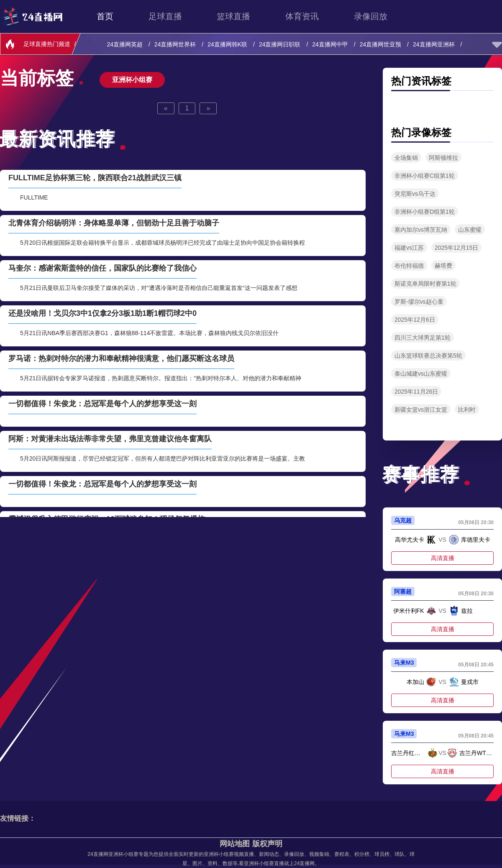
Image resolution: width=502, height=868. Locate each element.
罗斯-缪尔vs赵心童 (419, 302)
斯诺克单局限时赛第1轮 (425, 284)
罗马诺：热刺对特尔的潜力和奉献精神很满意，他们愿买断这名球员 (121, 358)
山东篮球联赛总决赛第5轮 (428, 356)
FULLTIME (34, 197)
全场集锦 (406, 158)
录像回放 (371, 16)
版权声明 (267, 844)
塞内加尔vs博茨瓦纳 (421, 230)
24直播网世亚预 (381, 44)
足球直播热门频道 (47, 44)
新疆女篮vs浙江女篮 (421, 410)
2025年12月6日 (415, 320)
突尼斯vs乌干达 (415, 194)
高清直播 (443, 558)
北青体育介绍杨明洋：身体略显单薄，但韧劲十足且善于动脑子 (114, 223)
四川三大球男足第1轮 (423, 338)
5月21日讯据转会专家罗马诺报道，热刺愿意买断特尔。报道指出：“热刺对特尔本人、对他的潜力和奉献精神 (161, 378)
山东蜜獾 (470, 230)
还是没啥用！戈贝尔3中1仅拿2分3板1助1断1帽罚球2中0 (102, 313)
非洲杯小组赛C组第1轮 (425, 176)
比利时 (467, 410)
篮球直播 (233, 16)
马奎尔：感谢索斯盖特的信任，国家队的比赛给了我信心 (102, 268)
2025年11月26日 (416, 392)
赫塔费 (443, 266)
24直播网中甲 (331, 44)
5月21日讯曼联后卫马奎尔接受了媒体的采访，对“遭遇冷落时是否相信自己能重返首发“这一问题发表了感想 (159, 288)
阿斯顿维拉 (443, 158)
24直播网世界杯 (176, 44)
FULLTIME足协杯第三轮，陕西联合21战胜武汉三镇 (95, 178)
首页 (105, 16)
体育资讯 (302, 16)
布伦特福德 (409, 266)
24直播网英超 (126, 44)
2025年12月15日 (456, 248)
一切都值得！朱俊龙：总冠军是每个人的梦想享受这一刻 (102, 404)
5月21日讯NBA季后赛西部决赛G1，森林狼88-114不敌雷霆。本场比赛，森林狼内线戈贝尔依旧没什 (149, 333)
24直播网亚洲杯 (434, 44)
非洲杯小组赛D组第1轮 (425, 212)
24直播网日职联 (280, 44)
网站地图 (235, 844)
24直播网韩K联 (228, 44)
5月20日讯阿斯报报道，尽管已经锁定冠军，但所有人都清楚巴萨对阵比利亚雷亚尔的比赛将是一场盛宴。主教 (163, 458)
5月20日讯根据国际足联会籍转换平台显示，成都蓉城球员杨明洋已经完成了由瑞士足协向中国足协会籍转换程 (163, 243)
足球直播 (165, 16)
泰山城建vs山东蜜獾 (421, 374)
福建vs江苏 (409, 248)
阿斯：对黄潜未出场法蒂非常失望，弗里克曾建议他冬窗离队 (110, 439)
